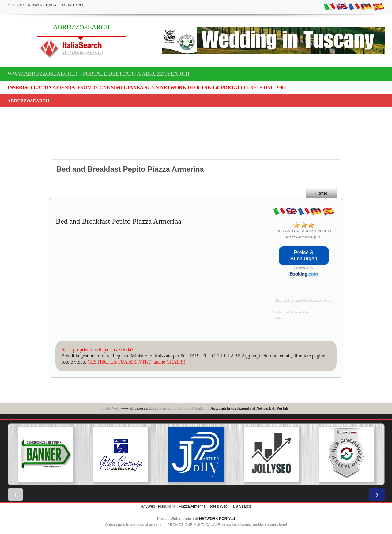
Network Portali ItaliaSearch (57, 5)
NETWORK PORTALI (217, 519)
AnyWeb (148, 506)
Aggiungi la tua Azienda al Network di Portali (249, 408)
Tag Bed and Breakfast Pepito (292, 312)
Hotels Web (218, 506)
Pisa (162, 506)
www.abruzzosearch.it (138, 408)
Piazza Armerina (192, 506)
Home (321, 193)
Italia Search (241, 506)
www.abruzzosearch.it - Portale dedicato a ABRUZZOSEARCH (99, 74)
